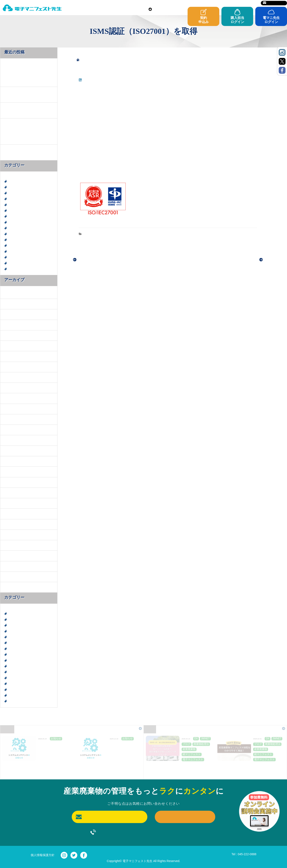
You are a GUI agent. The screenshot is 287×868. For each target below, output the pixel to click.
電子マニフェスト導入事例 (26, 269)
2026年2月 (11, 304)
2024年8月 (11, 472)
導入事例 (166, 9)
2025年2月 (11, 409)
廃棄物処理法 (17, 222)
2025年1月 (11, 419)
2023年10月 (11, 524)
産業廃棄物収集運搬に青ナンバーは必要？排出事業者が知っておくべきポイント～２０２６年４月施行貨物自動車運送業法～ (178, 769)
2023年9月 (11, 535)
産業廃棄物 (16, 240)
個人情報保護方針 (43, 855)
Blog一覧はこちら (268, 728)
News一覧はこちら (125, 728)
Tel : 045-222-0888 (244, 854)
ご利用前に (139, 9)
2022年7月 (11, 577)
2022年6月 (11, 587)
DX (10, 181)
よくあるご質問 (197, 9)
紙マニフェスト (19, 257)
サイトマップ (247, 3)
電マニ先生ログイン (271, 20)
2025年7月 (11, 356)
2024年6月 (11, 493)
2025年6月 (11, 367)
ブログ (13, 216)
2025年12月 (11, 325)
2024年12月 (11, 430)
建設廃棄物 (16, 228)
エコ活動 (14, 205)
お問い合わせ (274, 3)
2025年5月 (11, 377)
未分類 (13, 234)
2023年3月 (11, 556)
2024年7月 (11, 482)
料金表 (113, 9)
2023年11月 (11, 514)
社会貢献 (14, 245)
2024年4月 (11, 503)
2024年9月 (11, 461)
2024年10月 (11, 451)
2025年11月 (11, 335)
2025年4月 (11, 388)
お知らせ (90, 233)
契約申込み (204, 20)
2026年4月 (11, 293)
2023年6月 (11, 545)
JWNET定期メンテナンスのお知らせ (52, 746)
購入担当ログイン (237, 20)
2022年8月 (11, 566)
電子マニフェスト (20, 263)
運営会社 (228, 3)
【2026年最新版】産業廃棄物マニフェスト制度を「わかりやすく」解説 (250, 767)
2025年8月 (11, 346)
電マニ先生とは (84, 9)
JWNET (13, 193)
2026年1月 (11, 314)
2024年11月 (11, 440)
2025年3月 (11, 398)
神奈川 (13, 251)
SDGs (12, 199)
